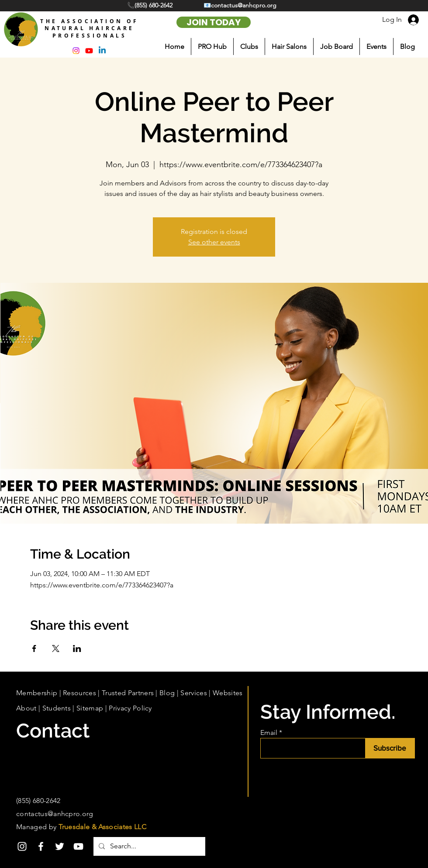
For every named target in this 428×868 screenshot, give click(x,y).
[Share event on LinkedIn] (77, 648)
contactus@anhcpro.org (55, 814)
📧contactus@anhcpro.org (240, 5)
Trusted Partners (128, 693)
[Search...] (148, 846)
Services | (197, 693)
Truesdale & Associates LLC (102, 827)
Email (269, 733)
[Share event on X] (56, 648)
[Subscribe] (390, 748)
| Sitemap (87, 708)
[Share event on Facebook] (34, 648)
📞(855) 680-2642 (151, 5)
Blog (167, 693)
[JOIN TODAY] (214, 22)
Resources (79, 693)
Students (57, 708)
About (26, 708)
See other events (214, 242)
